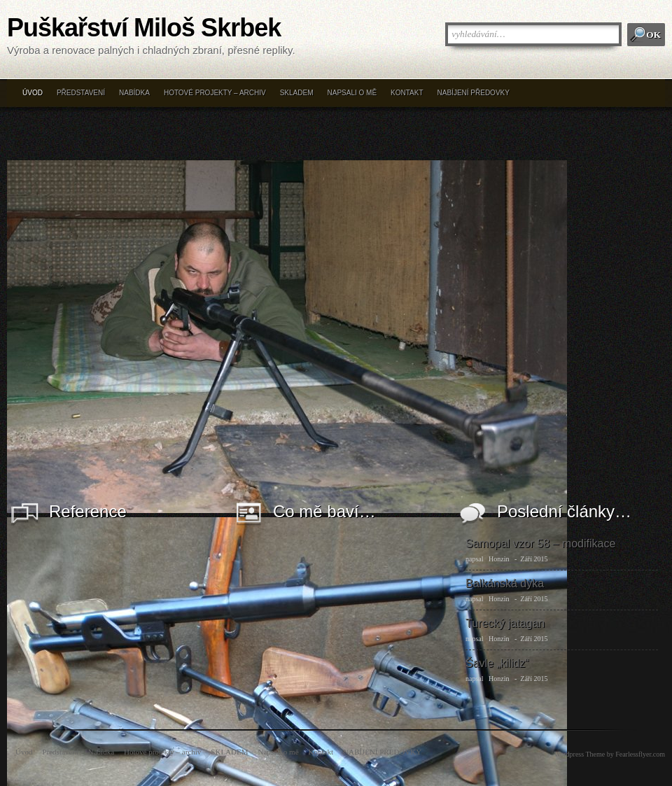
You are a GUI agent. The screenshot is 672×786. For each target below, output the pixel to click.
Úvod (33, 93)
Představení (81, 93)
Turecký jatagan (505, 623)
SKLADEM (297, 93)
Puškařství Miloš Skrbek (144, 28)
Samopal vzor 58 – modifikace (540, 543)
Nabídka (134, 93)
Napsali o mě (352, 93)
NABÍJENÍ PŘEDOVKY (474, 93)
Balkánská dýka (505, 583)
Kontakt (407, 93)
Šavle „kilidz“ (497, 663)
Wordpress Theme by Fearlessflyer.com (610, 754)
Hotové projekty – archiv (215, 93)
